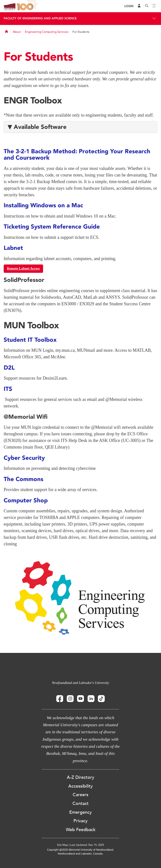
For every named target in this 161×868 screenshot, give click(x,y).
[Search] (147, 6)
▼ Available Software (37, 127)
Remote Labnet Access (23, 269)
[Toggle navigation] (154, 6)
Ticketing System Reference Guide (52, 226)
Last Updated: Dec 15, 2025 (87, 845)
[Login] (129, 6)
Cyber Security (24, 458)
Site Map (63, 845)
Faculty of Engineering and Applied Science (40, 18)
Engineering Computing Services (47, 32)
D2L (9, 368)
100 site (28, 6)
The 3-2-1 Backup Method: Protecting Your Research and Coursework (77, 154)
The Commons (23, 479)
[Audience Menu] (139, 6)
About (17, 32)
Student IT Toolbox (31, 340)
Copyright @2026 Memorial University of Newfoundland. (80, 850)
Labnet (13, 248)
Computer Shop (26, 500)
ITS (8, 389)
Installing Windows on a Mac (43, 205)
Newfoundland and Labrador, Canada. (80, 854)
